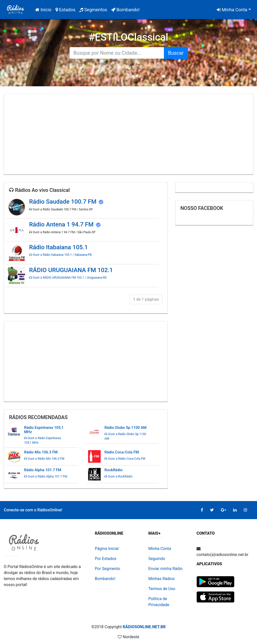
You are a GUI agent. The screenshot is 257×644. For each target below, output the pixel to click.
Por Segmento (108, 569)
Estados (65, 10)
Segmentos (93, 10)
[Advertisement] (128, 134)
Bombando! (125, 10)
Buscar (176, 53)
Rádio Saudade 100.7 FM (63, 202)
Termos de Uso (162, 589)
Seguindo (157, 559)
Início (44, 9)
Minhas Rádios (162, 579)
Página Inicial (107, 549)
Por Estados (106, 559)
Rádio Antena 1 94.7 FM (62, 224)
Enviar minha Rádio (166, 569)
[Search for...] (117, 53)
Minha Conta (232, 10)
